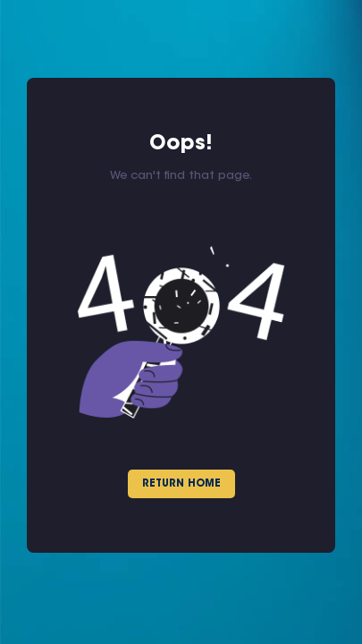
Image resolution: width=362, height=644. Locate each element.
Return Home (181, 484)
